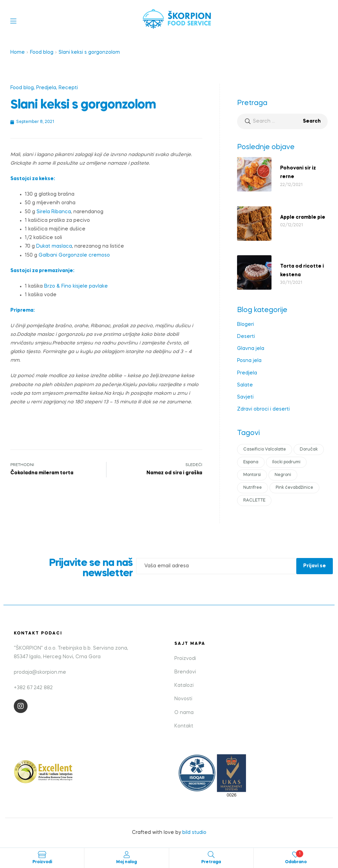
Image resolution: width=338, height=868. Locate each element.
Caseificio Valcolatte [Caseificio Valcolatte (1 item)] (265, 449)
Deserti (246, 337)
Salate (245, 385)
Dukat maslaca (54, 246)
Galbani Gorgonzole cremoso (74, 255)
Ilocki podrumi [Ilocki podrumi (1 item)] (286, 462)
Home (18, 52)
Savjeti (245, 397)
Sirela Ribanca (54, 212)
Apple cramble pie (303, 217)
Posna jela (249, 361)
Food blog (42, 52)
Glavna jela (251, 349)
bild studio (194, 833)
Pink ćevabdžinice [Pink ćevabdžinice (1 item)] (294, 488)
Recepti (68, 88)
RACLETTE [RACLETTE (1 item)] (254, 500)
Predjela (46, 88)
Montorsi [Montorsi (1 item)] (252, 475)
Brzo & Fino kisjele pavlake (76, 286)
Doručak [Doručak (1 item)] (309, 449)
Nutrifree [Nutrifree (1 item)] (253, 488)
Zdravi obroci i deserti (263, 409)
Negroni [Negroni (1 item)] (283, 475)
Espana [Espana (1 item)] (251, 462)
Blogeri (245, 324)
